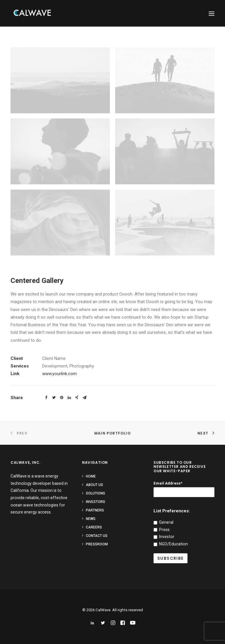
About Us (94, 485)
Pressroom (97, 544)
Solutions (96, 493)
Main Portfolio (112, 433)
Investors (96, 502)
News (91, 519)
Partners (95, 510)
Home (91, 476)
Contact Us (97, 536)
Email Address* (168, 483)
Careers (94, 527)
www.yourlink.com (59, 374)
